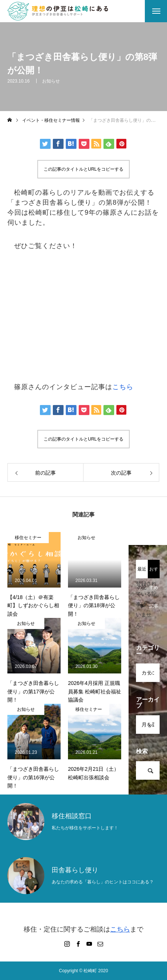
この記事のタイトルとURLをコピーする (83, 169)
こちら (123, 387)
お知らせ (51, 81)
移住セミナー (28, 538)
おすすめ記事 (154, 572)
